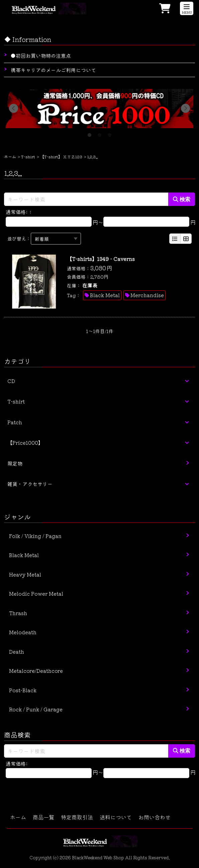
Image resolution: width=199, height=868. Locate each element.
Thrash (18, 613)
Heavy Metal (25, 574)
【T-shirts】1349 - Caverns (101, 259)
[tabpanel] (99, 108)
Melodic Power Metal (36, 593)
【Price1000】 (25, 443)
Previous (14, 108)
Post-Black (23, 690)
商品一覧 (43, 817)
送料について (116, 817)
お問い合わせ (155, 817)
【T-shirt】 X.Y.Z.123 (61, 156)
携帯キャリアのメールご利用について (53, 70)
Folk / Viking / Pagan (35, 536)
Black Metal (105, 295)
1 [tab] (90, 133)
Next (185, 108)
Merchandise (147, 295)
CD (11, 381)
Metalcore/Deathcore (36, 671)
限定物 (15, 463)
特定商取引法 (77, 817)
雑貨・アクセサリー (30, 484)
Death (17, 652)
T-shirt (28, 156)
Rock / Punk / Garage (36, 709)
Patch (15, 422)
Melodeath (23, 632)
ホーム (10, 156)
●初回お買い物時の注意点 (41, 56)
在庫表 (90, 285)
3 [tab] (110, 133)
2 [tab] (100, 133)
